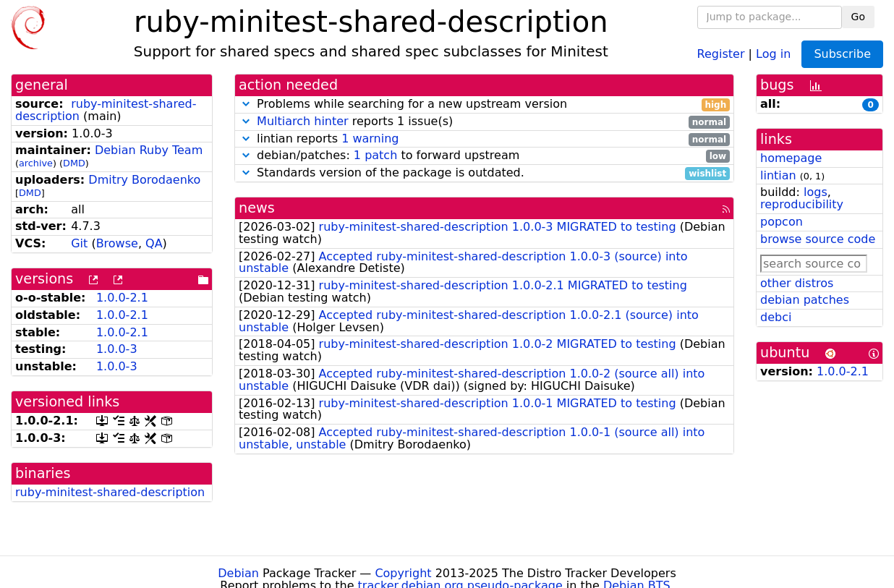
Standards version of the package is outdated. (484, 173)
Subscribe (842, 54)
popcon (782, 222)
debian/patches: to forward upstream (484, 156)
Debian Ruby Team (149, 150)
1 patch (375, 155)
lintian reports (484, 139)
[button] (246, 104)
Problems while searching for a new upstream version (484, 105)
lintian (778, 175)
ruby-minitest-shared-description (110, 492)
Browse (117, 243)
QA (154, 243)
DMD (74, 163)
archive (36, 163)
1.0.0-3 (117, 349)
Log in (773, 53)
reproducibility (802, 204)
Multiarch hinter (303, 121)
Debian (238, 573)
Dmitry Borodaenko (144, 180)
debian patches (805, 300)
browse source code (818, 239)
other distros (797, 283)
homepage (791, 158)
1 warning (370, 139)
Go (858, 17)
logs (816, 192)
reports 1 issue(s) (484, 122)
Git (79, 243)
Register (721, 53)
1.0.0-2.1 (122, 298)
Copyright (403, 573)
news (257, 208)
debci (776, 317)
